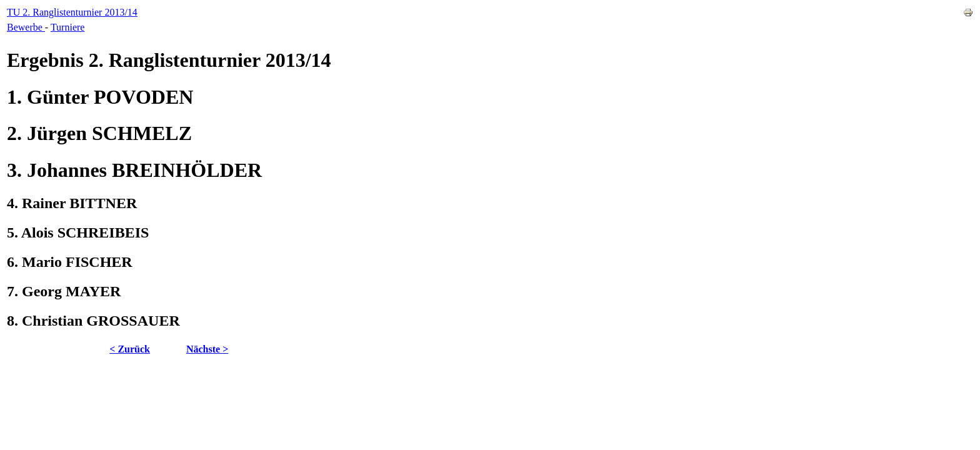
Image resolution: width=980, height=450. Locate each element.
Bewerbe (26, 27)
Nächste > (207, 349)
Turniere (68, 27)
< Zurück (130, 349)
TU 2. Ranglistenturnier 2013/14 (72, 12)
